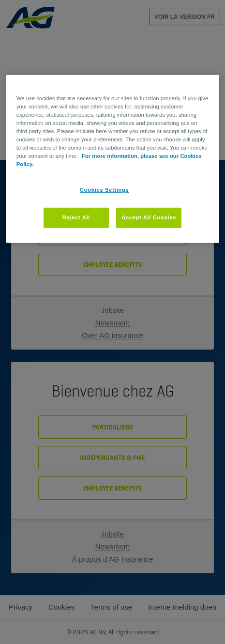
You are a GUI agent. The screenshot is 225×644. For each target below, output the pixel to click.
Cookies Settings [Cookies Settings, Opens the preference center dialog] (104, 190)
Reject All (76, 217)
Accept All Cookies (149, 217)
